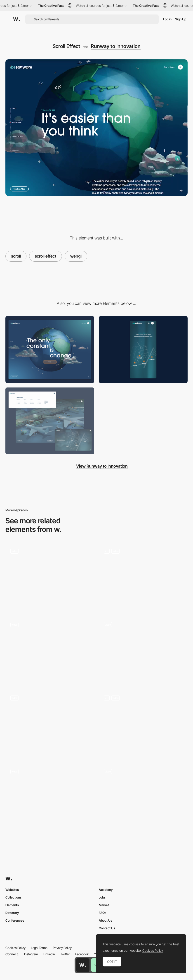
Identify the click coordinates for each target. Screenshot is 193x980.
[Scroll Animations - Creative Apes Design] (143, 724)
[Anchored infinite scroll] (50, 724)
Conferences (15, 920)
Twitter (65, 954)
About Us (105, 920)
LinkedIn (49, 954)
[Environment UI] (50, 421)
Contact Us (107, 928)
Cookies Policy (15, 948)
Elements (12, 905)
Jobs (102, 897)
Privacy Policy (62, 948)
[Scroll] (143, 650)
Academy (106, 890)
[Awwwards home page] (83, 965)
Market (104, 905)
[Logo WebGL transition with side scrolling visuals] (50, 577)
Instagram (31, 954)
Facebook (82, 954)
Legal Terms (39, 948)
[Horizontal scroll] (50, 650)
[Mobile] (143, 350)
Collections (13, 897)
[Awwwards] (16, 19)
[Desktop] (50, 350)
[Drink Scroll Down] (143, 797)
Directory (12, 913)
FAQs (102, 913)
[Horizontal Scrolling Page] (50, 797)
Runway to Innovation (116, 46)
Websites (12, 890)
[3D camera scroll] (143, 577)
